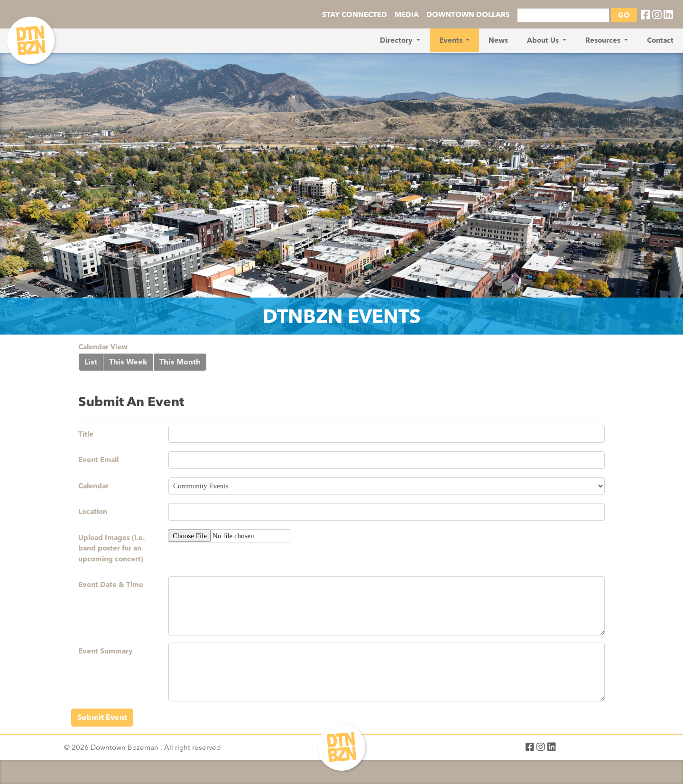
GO (624, 15)
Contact (660, 40)
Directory (397, 40)
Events (452, 40)
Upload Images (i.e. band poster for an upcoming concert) (112, 548)
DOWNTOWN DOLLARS (468, 15)
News (498, 40)
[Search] (563, 15)
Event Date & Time (111, 585)
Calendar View (103, 347)
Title (86, 434)
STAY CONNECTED (355, 15)
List (91, 362)
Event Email (98, 460)
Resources (604, 40)
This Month (180, 362)
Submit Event (102, 717)
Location (93, 512)
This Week (128, 362)
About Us (544, 40)
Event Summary (106, 651)
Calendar (93, 486)
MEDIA (407, 15)
